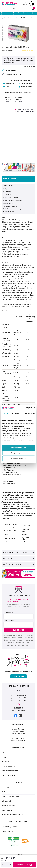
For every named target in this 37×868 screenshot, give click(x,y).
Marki (4, 792)
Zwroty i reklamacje (8, 775)
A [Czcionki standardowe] (29, 2)
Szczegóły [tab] (15, 413)
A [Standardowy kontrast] (30, 4)
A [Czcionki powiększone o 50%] (32, 2)
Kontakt (4, 757)
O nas (4, 753)
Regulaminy (6, 762)
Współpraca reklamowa (10, 771)
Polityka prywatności (9, 766)
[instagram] (20, 716)
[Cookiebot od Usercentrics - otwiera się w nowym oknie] (26, 408)
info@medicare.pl (18, 710)
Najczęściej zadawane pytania (12, 815)
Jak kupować (6, 801)
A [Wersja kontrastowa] (33, 4)
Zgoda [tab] (6, 413)
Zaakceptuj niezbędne (19, 459)
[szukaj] (17, 9)
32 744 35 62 (18, 708)
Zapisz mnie (19, 630)
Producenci (6, 787)
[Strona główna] (2, 18)
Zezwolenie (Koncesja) (10, 827)
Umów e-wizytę (18, 676)
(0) (35, 51)
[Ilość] (7, 865)
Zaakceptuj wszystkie (18, 447)
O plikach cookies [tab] (28, 413)
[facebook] (16, 716)
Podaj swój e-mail (9, 621)
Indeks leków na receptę (10, 797)
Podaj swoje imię (8, 612)
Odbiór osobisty (7, 810)
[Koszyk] (33, 9)
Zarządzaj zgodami (19, 453)
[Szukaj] (7, 9)
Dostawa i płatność (8, 806)
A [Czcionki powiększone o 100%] (34, 2)
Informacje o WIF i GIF (10, 831)
